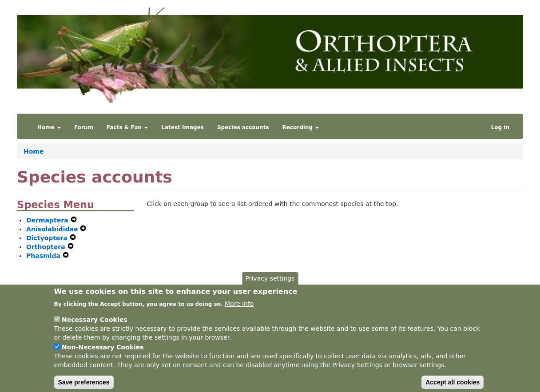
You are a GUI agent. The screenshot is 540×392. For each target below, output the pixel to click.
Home (49, 127)
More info (239, 310)
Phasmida (44, 256)
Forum (84, 127)
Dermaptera (48, 220)
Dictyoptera (48, 238)
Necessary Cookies (94, 326)
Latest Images (183, 127)
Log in (500, 127)
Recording (301, 127)
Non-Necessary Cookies (103, 354)
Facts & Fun (127, 127)
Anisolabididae (53, 229)
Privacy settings (270, 285)
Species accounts (243, 127)
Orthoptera (47, 247)
